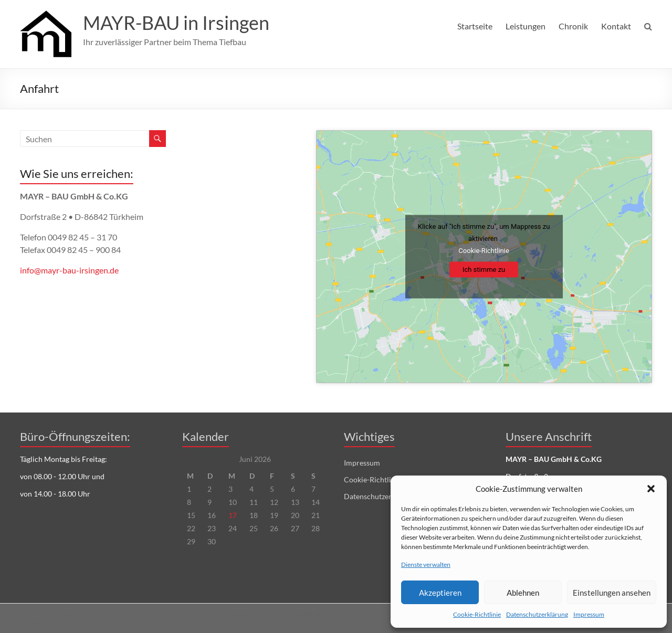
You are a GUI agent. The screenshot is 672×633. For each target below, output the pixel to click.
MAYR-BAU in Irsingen (176, 23)
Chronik (573, 26)
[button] (651, 489)
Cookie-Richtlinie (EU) (380, 479)
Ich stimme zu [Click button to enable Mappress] (484, 270)
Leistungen (526, 26)
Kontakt (616, 26)
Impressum (589, 614)
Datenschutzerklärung (537, 614)
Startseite (475, 26)
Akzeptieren (440, 593)
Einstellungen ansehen (612, 593)
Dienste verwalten (426, 565)
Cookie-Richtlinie (477, 614)
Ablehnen (523, 593)
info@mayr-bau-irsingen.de (69, 270)
